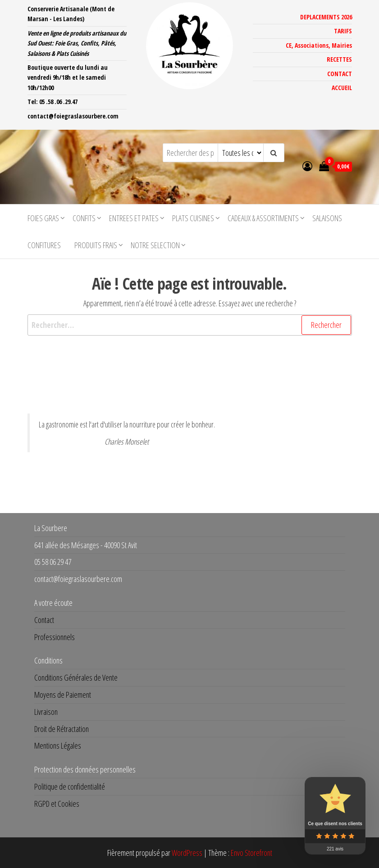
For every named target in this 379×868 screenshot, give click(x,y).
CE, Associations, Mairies (319, 45)
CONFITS (84, 218)
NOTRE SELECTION (155, 245)
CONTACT (340, 74)
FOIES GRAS (43, 218)
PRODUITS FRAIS (96, 245)
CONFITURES (44, 245)
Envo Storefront (251, 853)
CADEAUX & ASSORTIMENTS (263, 218)
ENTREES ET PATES (134, 218)
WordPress (187, 853)
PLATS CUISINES (193, 218)
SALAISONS (327, 218)
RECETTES (339, 59)
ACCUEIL (342, 88)
